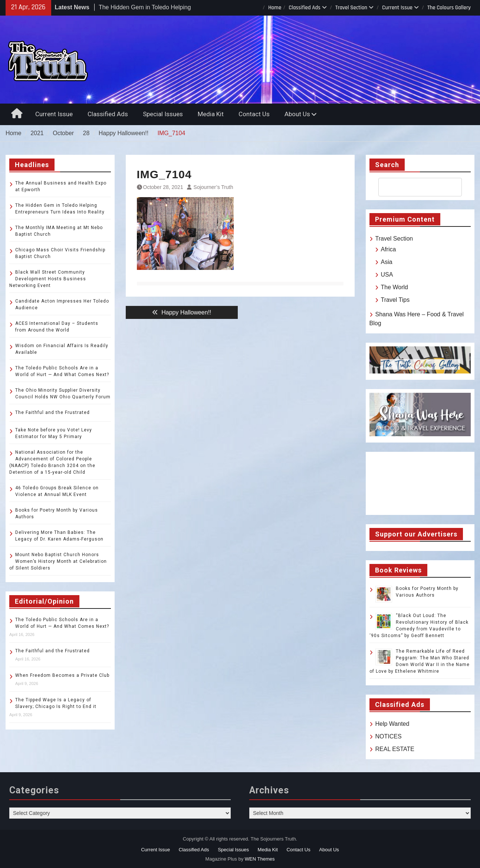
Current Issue (397, 8)
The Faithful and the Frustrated (52, 412)
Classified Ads (305, 8)
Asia (387, 262)
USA (387, 275)
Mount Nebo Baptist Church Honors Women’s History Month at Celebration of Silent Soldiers (58, 561)
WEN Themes (260, 859)
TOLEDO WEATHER (420, 483)
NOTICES (389, 736)
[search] (414, 187)
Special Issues (163, 114)
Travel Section (351, 8)
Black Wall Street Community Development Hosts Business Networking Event (48, 279)
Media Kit (211, 114)
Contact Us (254, 114)
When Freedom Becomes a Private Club (62, 675)
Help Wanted (392, 724)
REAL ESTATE (395, 749)
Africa (389, 249)
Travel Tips (395, 300)
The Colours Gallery (449, 8)
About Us (297, 114)
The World (395, 287)
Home (275, 8)
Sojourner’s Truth (213, 187)
